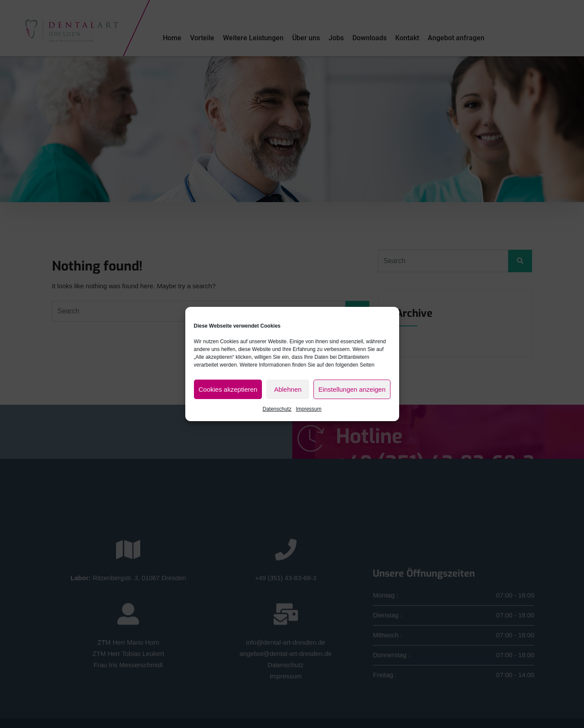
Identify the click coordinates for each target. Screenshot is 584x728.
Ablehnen (288, 389)
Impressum (308, 409)
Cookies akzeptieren (228, 389)
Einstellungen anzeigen (352, 389)
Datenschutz (277, 409)
